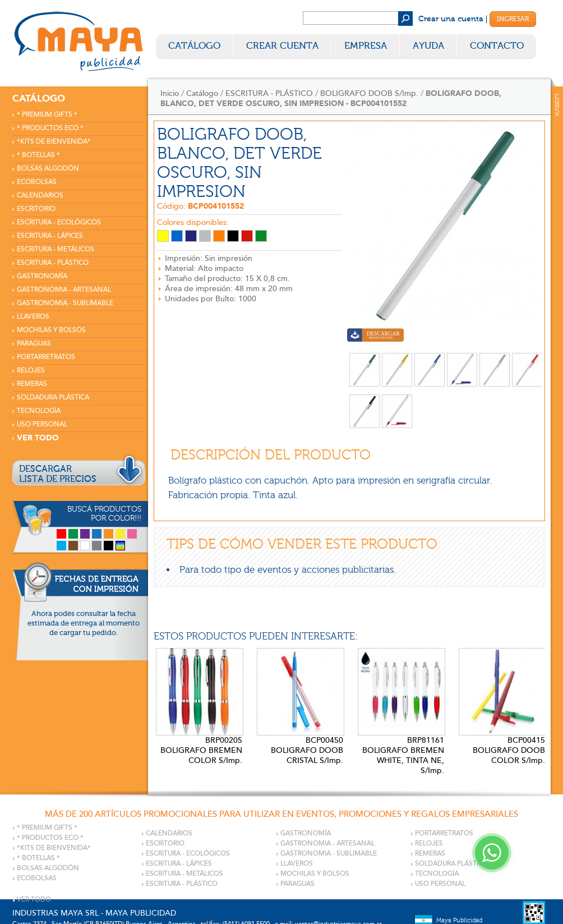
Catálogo (194, 46)
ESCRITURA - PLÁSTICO (53, 263)
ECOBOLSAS (37, 182)
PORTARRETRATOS (46, 357)
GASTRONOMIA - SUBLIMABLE (65, 303)
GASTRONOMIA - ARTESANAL (64, 290)
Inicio (170, 93)
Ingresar (513, 19)
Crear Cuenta (282, 46)
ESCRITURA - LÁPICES (50, 236)
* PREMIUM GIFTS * (47, 115)
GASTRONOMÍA (42, 276)
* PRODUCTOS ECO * (50, 128)
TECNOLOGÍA (39, 411)
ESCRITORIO (36, 209)
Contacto (497, 46)
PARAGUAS (34, 344)
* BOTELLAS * (38, 155)
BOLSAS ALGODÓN (48, 169)
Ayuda (428, 46)
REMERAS (32, 384)
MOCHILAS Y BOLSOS (51, 330)
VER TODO (38, 438)
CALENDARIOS (40, 196)
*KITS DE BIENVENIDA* (54, 142)
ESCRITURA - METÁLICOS (56, 249)
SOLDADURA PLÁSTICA (53, 397)
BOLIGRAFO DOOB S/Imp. (369, 93)
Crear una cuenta (451, 19)
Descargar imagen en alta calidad (375, 336)
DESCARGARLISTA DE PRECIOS (58, 474)
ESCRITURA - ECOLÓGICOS (59, 222)
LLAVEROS (33, 317)
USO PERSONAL (42, 424)
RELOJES (31, 371)
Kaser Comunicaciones (557, 105)
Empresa (366, 46)
